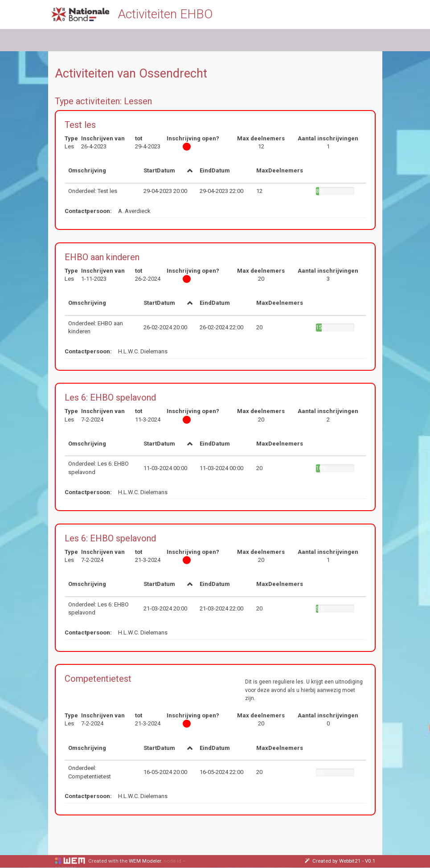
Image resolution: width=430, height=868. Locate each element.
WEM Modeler (145, 861)
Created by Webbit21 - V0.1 (340, 861)
